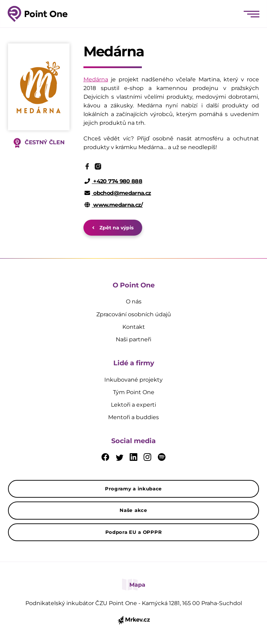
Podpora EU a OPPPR (134, 532)
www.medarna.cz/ (114, 205)
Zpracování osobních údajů (134, 314)
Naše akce (133, 510)
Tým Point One (134, 392)
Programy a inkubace (133, 489)
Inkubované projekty (133, 380)
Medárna (96, 79)
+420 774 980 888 (114, 181)
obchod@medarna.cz (118, 193)
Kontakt (134, 327)
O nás (134, 301)
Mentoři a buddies (133, 417)
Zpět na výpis (113, 228)
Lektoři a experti (133, 405)
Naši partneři (133, 339)
